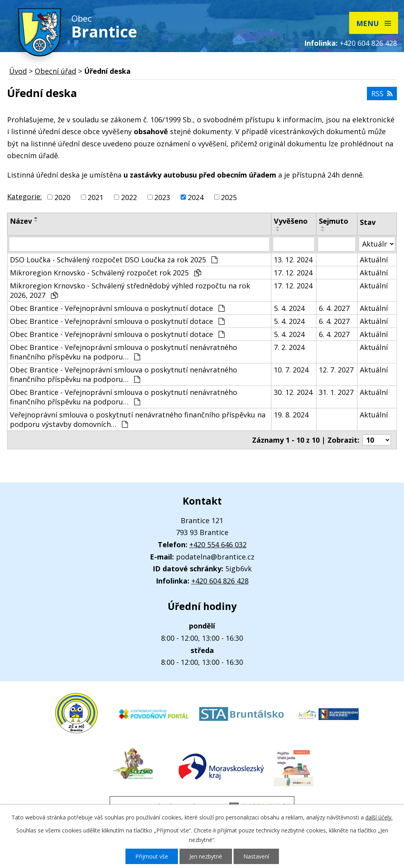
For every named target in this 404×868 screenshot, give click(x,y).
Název (21, 221)
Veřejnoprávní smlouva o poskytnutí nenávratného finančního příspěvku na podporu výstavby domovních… (138, 419)
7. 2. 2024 (289, 347)
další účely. (379, 817)
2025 (229, 197)
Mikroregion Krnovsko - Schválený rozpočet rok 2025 (106, 273)
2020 (62, 197)
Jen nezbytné (206, 856)
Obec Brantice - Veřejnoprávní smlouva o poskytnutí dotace (117, 308)
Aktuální (374, 260)
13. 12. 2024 (293, 260)
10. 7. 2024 (291, 370)
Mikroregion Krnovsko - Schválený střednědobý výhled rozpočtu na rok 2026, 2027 (130, 290)
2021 (95, 197)
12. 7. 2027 (336, 370)
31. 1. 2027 (336, 392)
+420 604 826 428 (368, 43)
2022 (129, 197)
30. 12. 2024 (293, 392)
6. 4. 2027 (334, 308)
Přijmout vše (152, 856)
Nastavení (256, 856)
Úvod (18, 71)
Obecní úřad (55, 71)
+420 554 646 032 (218, 544)
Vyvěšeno (291, 221)
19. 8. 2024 (291, 415)
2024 (196, 197)
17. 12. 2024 (293, 273)
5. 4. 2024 (289, 308)
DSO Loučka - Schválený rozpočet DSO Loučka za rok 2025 (114, 260)
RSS (382, 94)
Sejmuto (334, 221)
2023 (162, 197)
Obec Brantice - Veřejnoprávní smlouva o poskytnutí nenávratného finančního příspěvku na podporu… (123, 352)
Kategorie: (24, 196)
